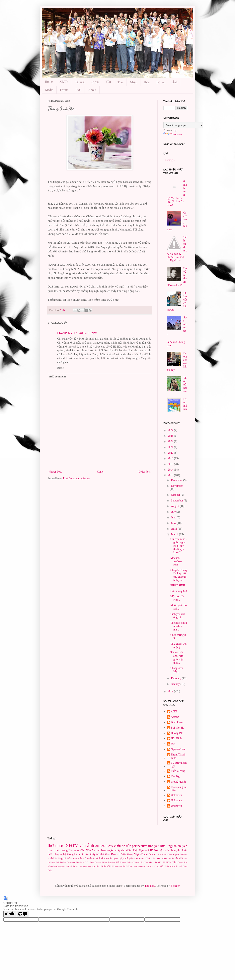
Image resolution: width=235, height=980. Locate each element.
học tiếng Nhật (99, 866)
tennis (171, 858)
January (176, 684)
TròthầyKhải (178, 782)
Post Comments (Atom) (76, 478)
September (177, 501)
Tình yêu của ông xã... (178, 616)
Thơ (120, 82)
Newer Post (55, 472)
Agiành (175, 717)
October (176, 495)
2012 (171, 691)
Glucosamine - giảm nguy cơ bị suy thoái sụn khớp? (179, 546)
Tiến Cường (178, 771)
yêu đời (179, 858)
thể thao (105, 854)
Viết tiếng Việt (130, 854)
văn (82, 846)
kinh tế (100, 858)
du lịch (100, 846)
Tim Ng (175, 776)
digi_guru (150, 886)
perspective (139, 846)
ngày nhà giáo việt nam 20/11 (134, 858)
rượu (154, 858)
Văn (108, 82)
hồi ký (110, 866)
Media (49, 90)
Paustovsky (139, 862)
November (177, 486)
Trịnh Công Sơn (180, 862)
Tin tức (80, 82)
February (176, 678)
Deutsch (116, 854)
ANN (174, 712)
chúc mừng (61, 850)
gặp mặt (165, 850)
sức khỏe (162, 858)
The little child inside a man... (179, 626)
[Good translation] (10, 914)
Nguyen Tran (178, 749)
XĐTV (64, 82)
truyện (110, 850)
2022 (171, 441)
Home (49, 82)
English (171, 846)
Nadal (51, 858)
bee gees (61, 866)
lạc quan (133, 866)
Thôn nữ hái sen (185, 384)
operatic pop (144, 866)
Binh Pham (177, 722)
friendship (90, 858)
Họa (147, 82)
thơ (51, 846)
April (174, 529)
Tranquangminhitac (179, 789)
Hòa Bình (176, 738)
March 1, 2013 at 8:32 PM (83, 333)
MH (173, 744)
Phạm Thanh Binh (178, 756)
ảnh (90, 846)
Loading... (169, 160)
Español (112, 862)
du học (76, 866)
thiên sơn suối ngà (173, 866)
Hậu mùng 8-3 (179, 591)
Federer (184, 854)
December (177, 480)
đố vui (144, 854)
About (92, 90)
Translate (173, 134)
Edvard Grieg (101, 862)
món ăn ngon (111, 858)
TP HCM (167, 862)
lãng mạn (74, 850)
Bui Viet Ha (178, 728)
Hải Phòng (121, 862)
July (174, 512)
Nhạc (133, 82)
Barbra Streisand (68, 862)
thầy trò (95, 854)
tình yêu (154, 846)
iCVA (109, 846)
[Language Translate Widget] (183, 125)
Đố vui (161, 82)
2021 (171, 447)
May (174, 523)
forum (152, 854)
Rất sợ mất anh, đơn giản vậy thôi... (177, 657)
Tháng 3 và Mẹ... (177, 670)
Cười (95, 82)
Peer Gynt (149, 862)
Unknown (176, 795)
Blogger (175, 886)
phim (158, 854)
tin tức (126, 846)
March (175, 534)
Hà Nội (154, 850)
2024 (171, 430)
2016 (171, 458)
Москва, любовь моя (176, 561)
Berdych (80, 862)
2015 (171, 464)
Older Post (145, 472)
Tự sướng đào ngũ (179, 764)
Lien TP (62, 333)
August (175, 506)
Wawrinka (52, 866)
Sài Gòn (158, 862)
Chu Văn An (88, 850)
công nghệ (60, 854)
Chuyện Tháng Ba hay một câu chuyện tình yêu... (179, 575)
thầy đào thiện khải (127, 850)
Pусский (144, 850)
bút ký (69, 866)
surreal (153, 866)
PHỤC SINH (178, 586)
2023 (171, 436)
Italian (130, 862)
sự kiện (160, 866)
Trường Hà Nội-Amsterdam (69, 858)
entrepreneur (85, 866)
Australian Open (170, 854)
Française (176, 850)
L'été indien (185, 404)
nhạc (60, 846)
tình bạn (101, 850)
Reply (61, 368)
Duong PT (177, 733)
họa (163, 846)
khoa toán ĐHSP (121, 866)
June (174, 518)
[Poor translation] (23, 914)
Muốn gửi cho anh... (179, 607)
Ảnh (175, 82)
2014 (171, 470)
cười (117, 846)
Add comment (57, 377)
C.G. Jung (89, 862)
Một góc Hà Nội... (177, 598)
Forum (64, 90)
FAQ (78, 90)
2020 (171, 453)
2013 (171, 475)
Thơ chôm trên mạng (179, 645)
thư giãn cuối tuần (78, 854)
